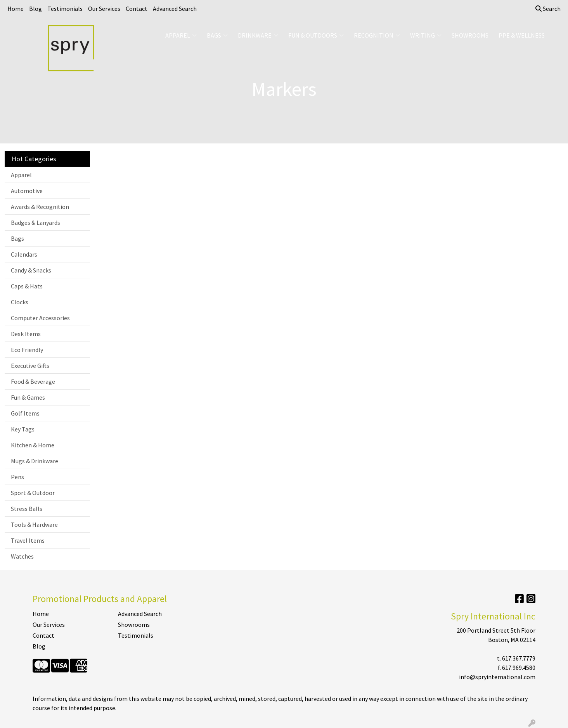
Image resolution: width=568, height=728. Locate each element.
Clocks (20, 302)
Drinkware (258, 35)
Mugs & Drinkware (35, 461)
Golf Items (25, 413)
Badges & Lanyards (35, 223)
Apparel (181, 35)
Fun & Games (28, 397)
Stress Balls (27, 509)
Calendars (24, 254)
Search (548, 9)
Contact (137, 9)
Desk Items (26, 334)
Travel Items (28, 540)
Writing (426, 35)
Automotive (27, 191)
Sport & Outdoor (33, 493)
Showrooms (470, 35)
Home (16, 9)
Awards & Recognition (40, 207)
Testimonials (65, 9)
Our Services (104, 9)
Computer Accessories (40, 318)
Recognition (377, 35)
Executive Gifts (30, 366)
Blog (35, 9)
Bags (217, 35)
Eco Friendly (27, 350)
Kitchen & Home (33, 445)
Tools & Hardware (34, 524)
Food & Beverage (33, 381)
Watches (22, 556)
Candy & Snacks (31, 270)
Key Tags (23, 429)
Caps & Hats (27, 286)
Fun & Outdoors (316, 35)
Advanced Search (175, 9)
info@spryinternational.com (497, 677)
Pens (17, 477)
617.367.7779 (519, 658)
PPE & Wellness (522, 35)
